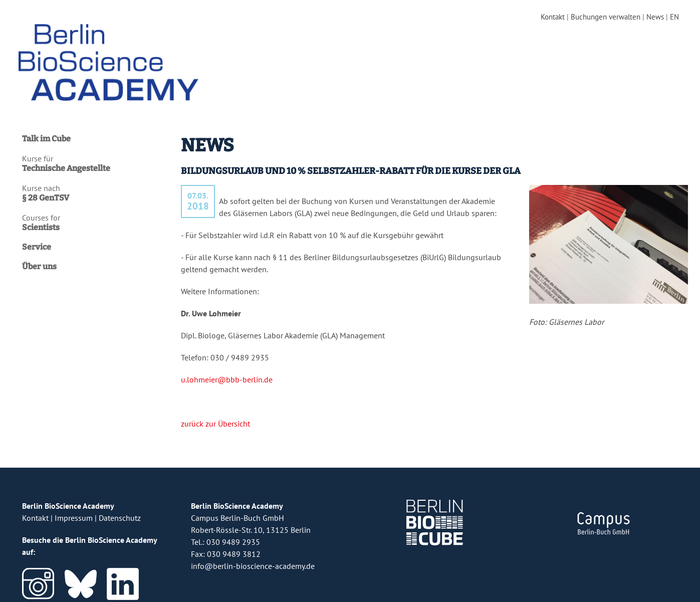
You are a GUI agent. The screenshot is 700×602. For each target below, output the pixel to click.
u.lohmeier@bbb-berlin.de (227, 371)
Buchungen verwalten (599, 17)
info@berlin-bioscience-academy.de (253, 558)
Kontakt (542, 17)
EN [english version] (673, 17)
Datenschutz (120, 510)
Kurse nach (96, 185)
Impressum (74, 510)
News (652, 17)
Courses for (96, 215)
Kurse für (96, 156)
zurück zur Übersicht (215, 416)
